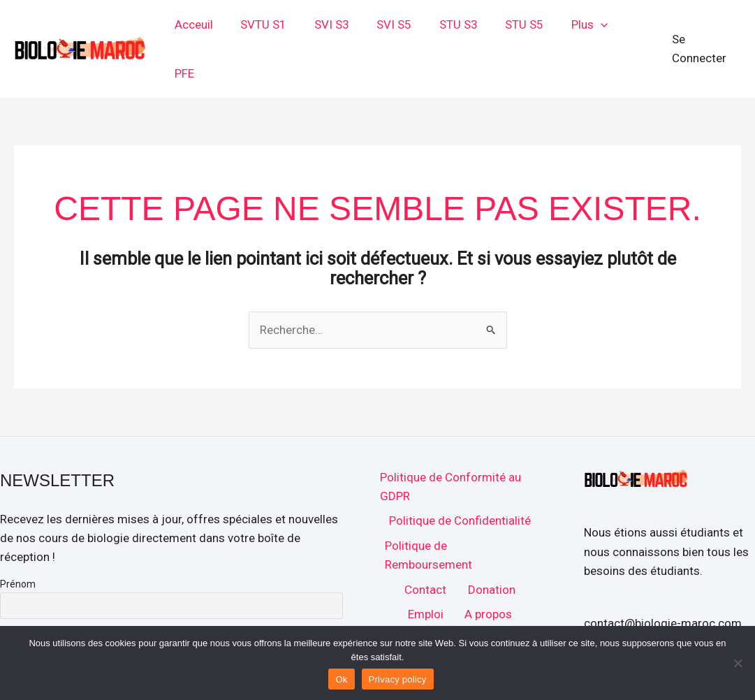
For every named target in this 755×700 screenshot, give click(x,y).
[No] (738, 663)
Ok (341, 679)
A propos (487, 574)
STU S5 (522, 27)
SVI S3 (341, 27)
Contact (425, 548)
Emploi (426, 574)
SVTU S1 (277, 27)
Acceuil (211, 27)
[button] (594, 27)
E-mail (14, 588)
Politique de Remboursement (427, 512)
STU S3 (460, 27)
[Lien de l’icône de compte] (706, 26)
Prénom (18, 539)
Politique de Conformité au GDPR (448, 441)
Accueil (459, 599)
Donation (490, 548)
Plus (583, 27)
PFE (635, 27)
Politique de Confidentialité (459, 476)
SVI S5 (400, 27)
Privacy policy (398, 679)
